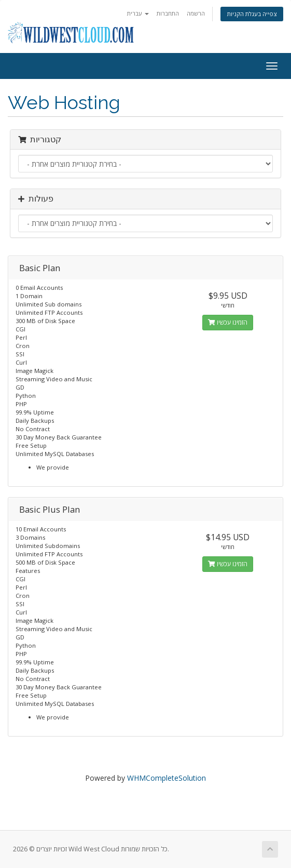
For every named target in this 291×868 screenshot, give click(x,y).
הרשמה (196, 13)
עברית (138, 13)
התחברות (168, 13)
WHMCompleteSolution (167, 778)
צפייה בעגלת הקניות (252, 14)
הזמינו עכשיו (228, 322)
